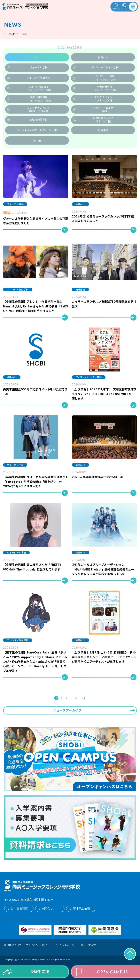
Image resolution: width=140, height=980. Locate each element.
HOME (11, 34)
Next (84, 698)
